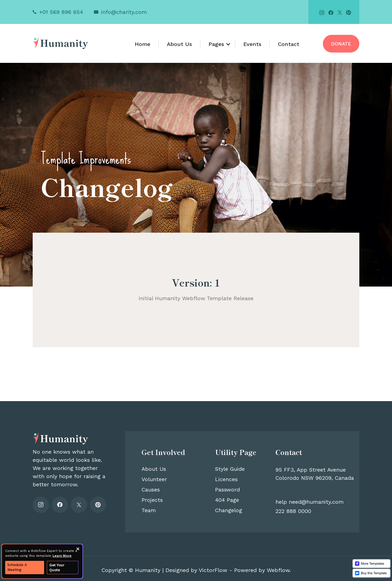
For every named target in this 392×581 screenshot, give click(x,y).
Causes (151, 490)
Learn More (62, 556)
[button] (218, 44)
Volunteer (154, 479)
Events (252, 44)
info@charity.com (124, 12)
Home (143, 44)
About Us (179, 44)
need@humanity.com (316, 502)
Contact (289, 44)
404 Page (227, 500)
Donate (341, 44)
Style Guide (230, 469)
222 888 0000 (293, 511)
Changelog (229, 510)
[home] (60, 43)
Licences (226, 479)
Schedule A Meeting (17, 567)
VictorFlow (213, 570)
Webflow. (279, 570)
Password (227, 490)
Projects (152, 500)
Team (149, 510)
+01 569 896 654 (61, 12)
